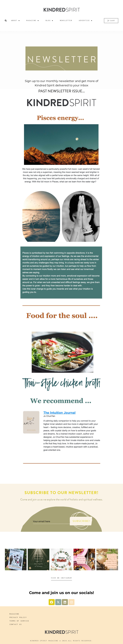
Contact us (16, 624)
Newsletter (66, 20)
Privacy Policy (18, 617)
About (16, 21)
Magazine (33, 21)
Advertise (86, 21)
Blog (50, 21)
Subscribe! (81, 521)
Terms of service (19, 621)
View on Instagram (61, 578)
